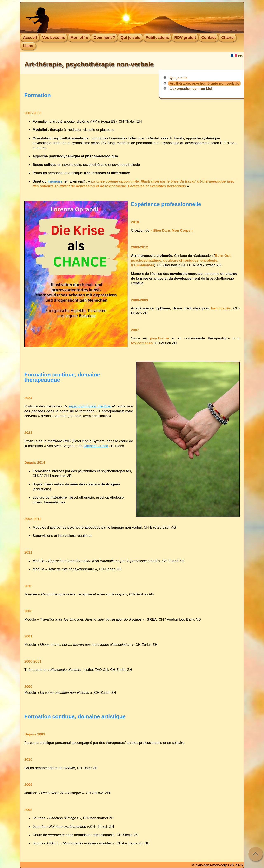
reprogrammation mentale (91, 406)
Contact (209, 37)
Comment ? (104, 37)
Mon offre (79, 37)
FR (237, 55)
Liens (28, 46)
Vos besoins (54, 37)
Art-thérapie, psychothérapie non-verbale (204, 83)
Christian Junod (96, 446)
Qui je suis (130, 37)
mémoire (55, 181)
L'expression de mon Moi (191, 89)
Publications (157, 37)
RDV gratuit (185, 37)
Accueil (30, 37)
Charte (227, 37)
